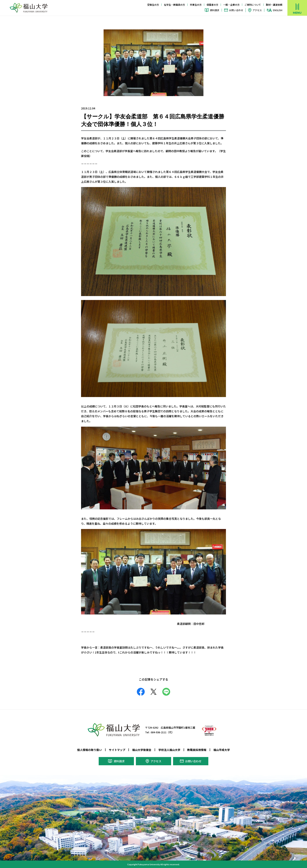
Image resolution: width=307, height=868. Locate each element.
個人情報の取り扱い (89, 750)
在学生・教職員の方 (174, 5)
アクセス (257, 10)
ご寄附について (253, 5)
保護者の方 (212, 5)
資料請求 (215, 10)
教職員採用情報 (197, 750)
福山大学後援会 (142, 750)
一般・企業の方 (231, 5)
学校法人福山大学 (169, 750)
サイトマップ (117, 750)
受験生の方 (153, 5)
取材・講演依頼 (274, 5)
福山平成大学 (222, 750)
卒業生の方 (196, 5)
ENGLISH (278, 10)
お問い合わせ (236, 10)
